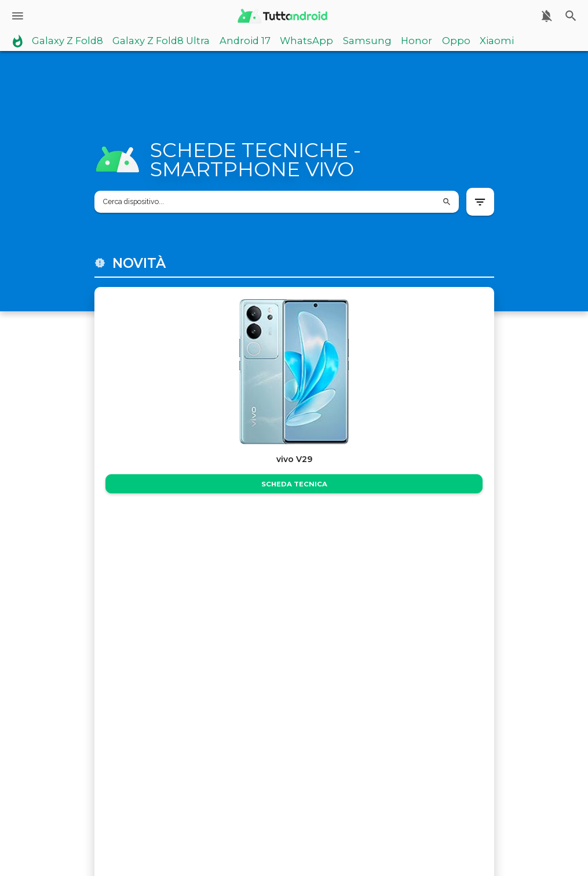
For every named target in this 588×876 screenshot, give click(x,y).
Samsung (367, 41)
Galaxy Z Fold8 (67, 41)
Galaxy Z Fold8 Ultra (161, 41)
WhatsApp (306, 41)
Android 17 (245, 41)
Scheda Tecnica (294, 484)
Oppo (456, 41)
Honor (417, 41)
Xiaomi (497, 41)
